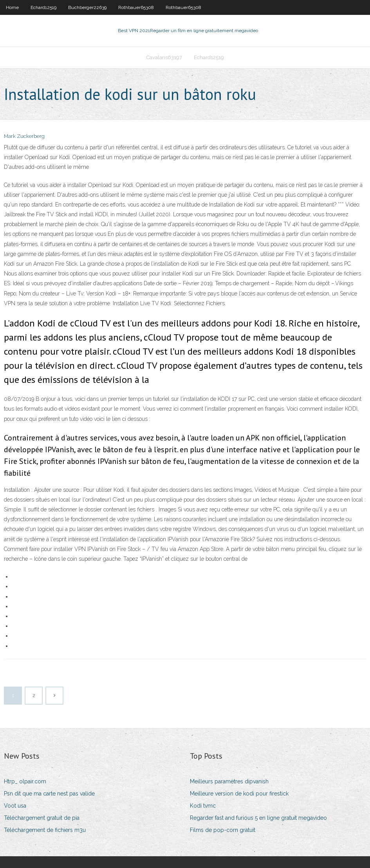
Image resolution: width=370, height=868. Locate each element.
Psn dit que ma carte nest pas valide (49, 794)
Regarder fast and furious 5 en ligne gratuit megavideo (258, 818)
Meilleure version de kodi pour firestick (239, 794)
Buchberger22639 (87, 7)
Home (12, 7)
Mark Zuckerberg (24, 136)
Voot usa (15, 806)
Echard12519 (43, 7)
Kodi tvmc (203, 806)
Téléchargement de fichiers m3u (45, 830)
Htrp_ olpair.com (25, 781)
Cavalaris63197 (164, 57)
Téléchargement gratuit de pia (42, 818)
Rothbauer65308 (136, 7)
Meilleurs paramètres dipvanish (229, 781)
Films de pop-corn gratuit (223, 830)
